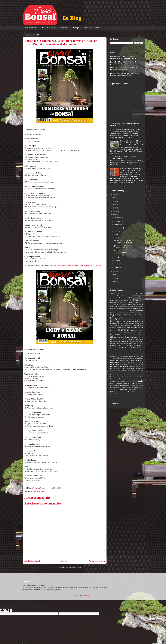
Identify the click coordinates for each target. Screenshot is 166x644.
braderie (124, 309)
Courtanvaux (134, 313)
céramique (120, 311)
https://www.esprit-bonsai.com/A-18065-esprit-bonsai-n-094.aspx (78, 266)
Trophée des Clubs (125, 390)
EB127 (137, 317)
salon (114, 377)
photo (133, 369)
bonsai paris (129, 305)
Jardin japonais (136, 348)
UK (142, 390)
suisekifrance (140, 384)
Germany (113, 342)
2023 (115, 198)
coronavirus (126, 313)
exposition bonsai (137, 330)
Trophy (134, 390)
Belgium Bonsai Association (119, 300)
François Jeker (134, 339)
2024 (115, 195)
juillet (117, 231)
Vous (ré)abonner (48, 28)
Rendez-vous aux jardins (125, 375)
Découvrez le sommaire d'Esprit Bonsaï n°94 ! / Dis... (125, 252)
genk (142, 339)
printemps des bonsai (129, 373)
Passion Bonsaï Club (117, 369)
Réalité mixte (140, 373)
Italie (131, 346)
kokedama (131, 350)
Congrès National (116, 313)
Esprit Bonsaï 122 (129, 319)
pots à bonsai (119, 373)
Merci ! (113, 53)
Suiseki (133, 384)
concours (131, 311)
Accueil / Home (31, 28)
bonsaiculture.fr (124, 307)
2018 (115, 215)
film (142, 337)
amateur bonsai (130, 294)
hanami (119, 342)
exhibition (139, 327)
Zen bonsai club (119, 394)
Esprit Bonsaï (119, 319)
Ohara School (131, 362)
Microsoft (125, 358)
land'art (139, 352)
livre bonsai (128, 354)
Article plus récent (32, 561)
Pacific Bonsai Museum (118, 365)
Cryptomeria (123, 317)
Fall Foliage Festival (137, 335)
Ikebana (125, 341)
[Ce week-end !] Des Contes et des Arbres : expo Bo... (126, 247)
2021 (115, 205)
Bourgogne (113, 309)
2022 (115, 201)
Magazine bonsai (116, 356)
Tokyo (112, 390)
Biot (131, 300)
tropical (139, 390)
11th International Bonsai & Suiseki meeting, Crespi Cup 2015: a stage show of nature (126, 130)
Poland (129, 371)
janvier (117, 267)
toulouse (117, 390)
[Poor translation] (8, 610)
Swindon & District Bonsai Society (134, 386)
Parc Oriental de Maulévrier (119, 367)
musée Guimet (115, 360)
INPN (117, 344)
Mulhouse (140, 358)
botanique (141, 307)
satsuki (131, 379)
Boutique (76, 28)
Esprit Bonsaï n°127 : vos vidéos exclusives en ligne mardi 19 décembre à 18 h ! (125, 74)
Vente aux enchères (120, 392)
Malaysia (125, 356)
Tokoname (141, 388)
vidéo (128, 392)
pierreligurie (114, 371)
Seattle (141, 379)
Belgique (134, 298)
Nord (125, 362)
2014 (115, 282)
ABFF (112, 294)
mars (117, 261)
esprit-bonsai (128, 325)
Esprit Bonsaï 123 (139, 319)
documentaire (131, 317)
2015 (115, 278)
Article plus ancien (97, 561)
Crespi (112, 315)
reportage (136, 375)
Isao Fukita (125, 346)
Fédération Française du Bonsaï (121, 337)
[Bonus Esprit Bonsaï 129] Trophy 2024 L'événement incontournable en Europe (123, 58)
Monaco (134, 358)
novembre (118, 221)
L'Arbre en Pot (138, 350)
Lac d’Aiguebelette (126, 352)
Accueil (64, 561)
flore (112, 339)
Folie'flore (117, 339)
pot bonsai (140, 371)
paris (130, 367)
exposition (124, 330)
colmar (126, 311)
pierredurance (139, 369)
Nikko (132, 360)
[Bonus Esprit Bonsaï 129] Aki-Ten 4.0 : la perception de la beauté (123, 63)
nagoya (122, 360)
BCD (125, 298)
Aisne (115, 294)
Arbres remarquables (137, 296)
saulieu (136, 379)
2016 (115, 275)
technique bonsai (115, 388)
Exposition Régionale (130, 333)
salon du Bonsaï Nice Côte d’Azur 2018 (128, 377)
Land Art (134, 352)
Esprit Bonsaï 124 (116, 321)
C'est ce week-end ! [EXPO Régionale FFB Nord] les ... (124, 242)
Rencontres (113, 375)
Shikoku (118, 381)
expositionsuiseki (126, 335)
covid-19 (141, 313)
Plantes (124, 371)
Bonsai (135, 300)
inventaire (119, 346)
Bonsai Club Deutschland (125, 303)
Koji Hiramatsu (123, 350)
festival (135, 337)
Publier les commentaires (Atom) (70, 567)
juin (116, 235)
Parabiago (129, 365)
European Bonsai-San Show (126, 328)
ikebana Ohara (133, 342)
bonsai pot (136, 305)
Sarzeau (126, 379)
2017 (115, 272)
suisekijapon (114, 386)
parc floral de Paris (138, 365)
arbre (142, 294)
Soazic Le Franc (130, 381)
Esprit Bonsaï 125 (128, 321)
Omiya (142, 362)
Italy (134, 346)
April (138, 294)
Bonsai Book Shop (92, 28)
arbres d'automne (122, 296)
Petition (128, 369)
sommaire (35, 491)
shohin (123, 381)
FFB (139, 337)
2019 (115, 212)
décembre (118, 218)
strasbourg (126, 384)
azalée (119, 298)
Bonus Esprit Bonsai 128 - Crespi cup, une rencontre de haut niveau (124, 69)
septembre (118, 228)
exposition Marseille (116, 333)
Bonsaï (141, 300)
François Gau (124, 339)
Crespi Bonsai (122, 315)
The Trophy (134, 388)
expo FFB (113, 330)
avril (116, 257)
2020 (115, 208)
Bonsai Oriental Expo (119, 305)
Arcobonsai (113, 298)
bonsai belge (114, 303)
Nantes (127, 360)
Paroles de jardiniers (138, 367)
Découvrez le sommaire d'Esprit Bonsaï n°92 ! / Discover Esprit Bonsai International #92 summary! (131, 143)
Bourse (119, 309)
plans (120, 371)
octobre (117, 225)
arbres (112, 296)
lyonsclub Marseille (138, 354)
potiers (112, 373)
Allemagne (121, 294)
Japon (121, 348)
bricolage (130, 309)
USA (112, 392)
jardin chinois (127, 348)
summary (43, 491)
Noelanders (119, 362)
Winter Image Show (137, 392)
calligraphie (136, 309)
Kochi (117, 350)
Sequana (113, 381)
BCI (129, 298)
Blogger (87, 595)
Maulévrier (119, 358)
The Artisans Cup (125, 388)
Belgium (141, 298)
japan (138, 346)
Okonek (137, 362)
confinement (139, 311)
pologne (134, 371)
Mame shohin (134, 356)
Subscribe (64, 28)
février (117, 264)
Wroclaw (113, 394)
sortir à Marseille (116, 384)
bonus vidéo (133, 307)
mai (116, 238)
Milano (130, 358)
